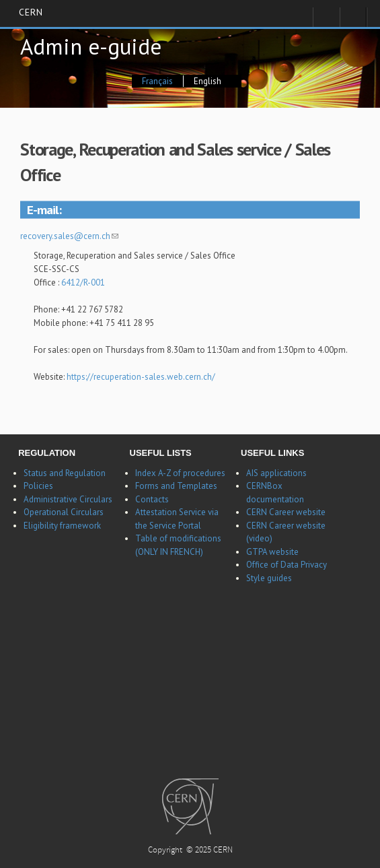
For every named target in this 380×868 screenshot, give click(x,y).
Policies (38, 486)
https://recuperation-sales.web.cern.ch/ (141, 377)
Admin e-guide (91, 46)
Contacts (152, 499)
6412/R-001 (84, 282)
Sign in (326, 21)
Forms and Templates (176, 486)
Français (157, 81)
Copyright (166, 851)
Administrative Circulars (68, 499)
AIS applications (276, 473)
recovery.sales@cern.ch (69, 236)
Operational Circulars (64, 512)
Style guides (269, 578)
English (207, 81)
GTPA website (272, 552)
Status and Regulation (65, 473)
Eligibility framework (62, 526)
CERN (31, 13)
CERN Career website (286, 512)
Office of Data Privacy (287, 565)
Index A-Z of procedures (180, 473)
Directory (353, 21)
